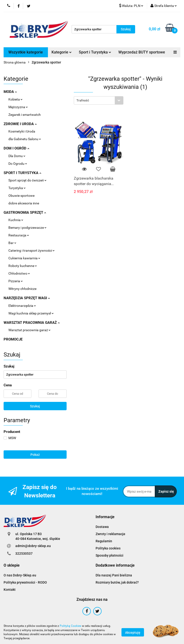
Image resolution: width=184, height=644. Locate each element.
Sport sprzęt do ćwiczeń (27, 180)
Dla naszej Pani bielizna (114, 575)
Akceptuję (133, 632)
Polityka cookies (108, 548)
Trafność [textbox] (83, 100)
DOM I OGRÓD (16, 148)
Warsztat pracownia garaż (29, 330)
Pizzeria (16, 281)
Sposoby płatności (109, 555)
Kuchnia (16, 220)
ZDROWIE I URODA (20, 124)
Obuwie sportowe (21, 196)
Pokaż (35, 455)
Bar (12, 243)
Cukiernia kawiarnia (24, 258)
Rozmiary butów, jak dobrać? (117, 582)
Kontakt (10, 590)
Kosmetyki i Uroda (22, 131)
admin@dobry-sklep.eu (33, 546)
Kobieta (15, 99)
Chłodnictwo (19, 273)
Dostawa (102, 527)
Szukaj (35, 406)
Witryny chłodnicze (22, 289)
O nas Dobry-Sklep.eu (20, 575)
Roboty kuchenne (23, 266)
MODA (10, 92)
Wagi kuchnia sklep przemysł (31, 313)
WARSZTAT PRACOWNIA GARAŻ (32, 323)
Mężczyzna (18, 107)
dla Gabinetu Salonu (25, 139)
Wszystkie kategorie (26, 52)
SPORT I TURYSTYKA (22, 173)
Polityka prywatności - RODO (25, 582)
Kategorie (62, 52)
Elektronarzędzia (22, 306)
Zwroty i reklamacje (110, 534)
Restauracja (19, 235)
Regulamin (104, 541)
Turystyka (17, 188)
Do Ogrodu (18, 164)
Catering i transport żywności (32, 250)
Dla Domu (17, 156)
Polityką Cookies (70, 626)
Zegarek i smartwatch (25, 115)
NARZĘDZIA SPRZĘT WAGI (27, 298)
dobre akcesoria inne (24, 203)
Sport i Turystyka (95, 52)
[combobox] (99, 100)
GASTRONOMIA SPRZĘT (25, 213)
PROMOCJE (13, 339)
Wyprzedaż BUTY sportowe (142, 52)
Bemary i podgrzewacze (27, 228)
